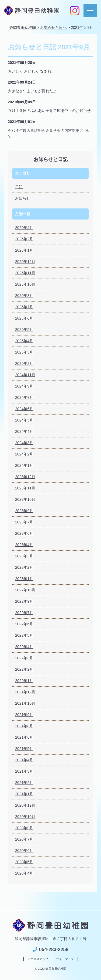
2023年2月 (24, 567)
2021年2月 (24, 783)
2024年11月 (25, 375)
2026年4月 (24, 228)
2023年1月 (24, 579)
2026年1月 (24, 250)
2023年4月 (24, 545)
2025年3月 (24, 352)
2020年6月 (24, 851)
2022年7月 (24, 613)
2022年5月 (24, 635)
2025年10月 (25, 284)
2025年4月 (24, 341)
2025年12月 (25, 262)
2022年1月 (24, 681)
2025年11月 (25, 273)
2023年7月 (24, 522)
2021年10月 (25, 703)
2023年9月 (24, 511)
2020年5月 (24, 862)
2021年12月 (25, 692)
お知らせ (23, 198)
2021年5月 (24, 749)
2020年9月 (24, 828)
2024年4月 (24, 431)
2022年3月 (24, 658)
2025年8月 (24, 296)
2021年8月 (24, 726)
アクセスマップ (38, 959)
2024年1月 (24, 465)
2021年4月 (24, 760)
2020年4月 (24, 873)
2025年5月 (24, 330)
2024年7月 (24, 398)
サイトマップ (65, 959)
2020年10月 (25, 817)
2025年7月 (24, 307)
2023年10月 (25, 499)
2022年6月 (24, 624)
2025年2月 (24, 364)
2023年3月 (24, 556)
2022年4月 (24, 647)
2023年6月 (24, 533)
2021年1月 (24, 794)
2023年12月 (25, 477)
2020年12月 (25, 805)
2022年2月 (24, 669)
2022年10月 (25, 590)
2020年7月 (24, 839)
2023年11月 (25, 488)
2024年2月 (24, 454)
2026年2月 (24, 239)
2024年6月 (24, 409)
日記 (19, 187)
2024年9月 (24, 386)
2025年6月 (24, 318)
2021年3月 (24, 771)
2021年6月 (24, 737)
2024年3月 (24, 443)
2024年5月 (24, 420)
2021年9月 (24, 715)
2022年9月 (24, 601)
